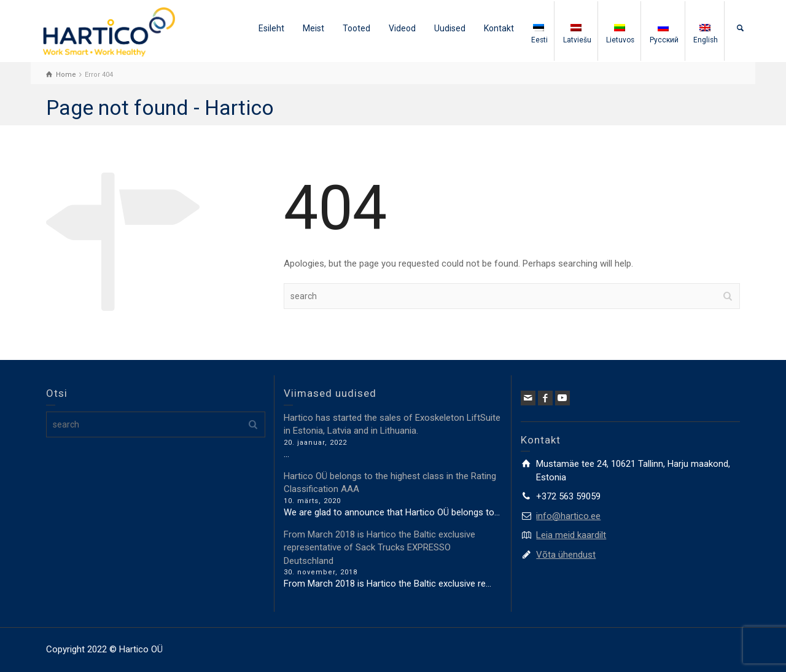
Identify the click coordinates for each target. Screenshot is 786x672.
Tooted (356, 28)
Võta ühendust (566, 555)
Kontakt (499, 28)
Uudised (450, 28)
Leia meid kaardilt (571, 535)
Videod (402, 28)
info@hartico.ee (568, 516)
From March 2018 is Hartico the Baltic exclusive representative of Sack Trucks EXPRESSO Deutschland (379, 548)
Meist (313, 28)
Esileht (271, 28)
